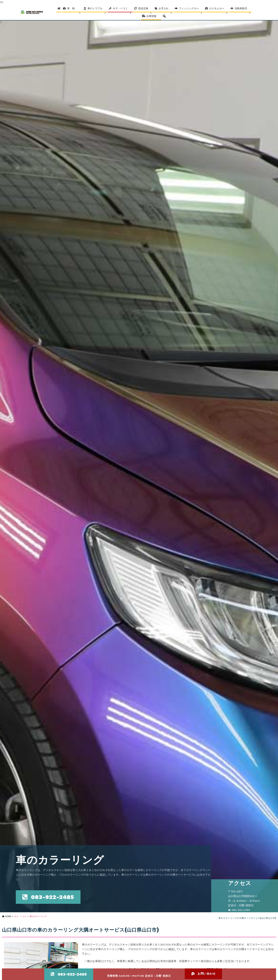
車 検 (74, 10)
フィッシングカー (191, 10)
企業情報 (153, 17)
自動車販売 (243, 10)
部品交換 (145, 10)
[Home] (59, 8)
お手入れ (165, 10)
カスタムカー (218, 10)
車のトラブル (97, 10)
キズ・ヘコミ (122, 10)
